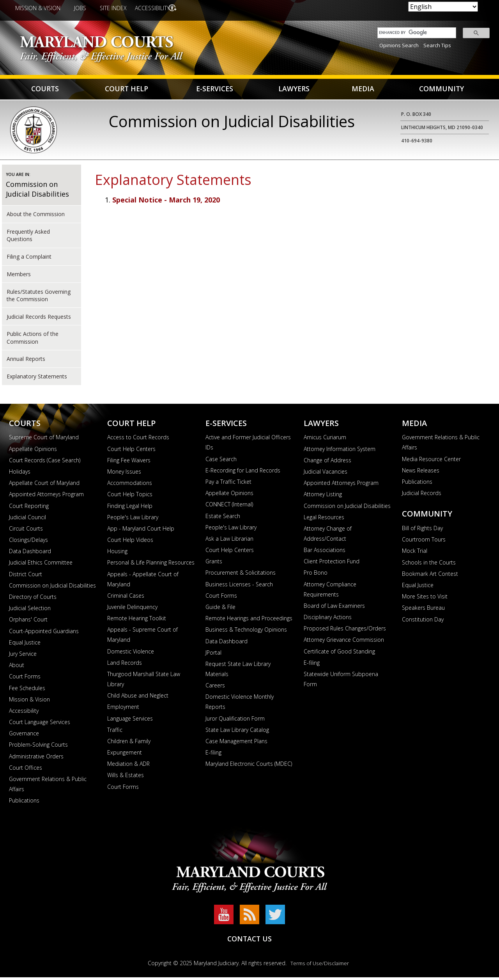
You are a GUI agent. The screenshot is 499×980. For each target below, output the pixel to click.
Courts (45, 90)
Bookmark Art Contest (430, 576)
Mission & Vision (38, 8)
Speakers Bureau (423, 610)
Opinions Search (399, 45)
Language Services (130, 721)
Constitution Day (423, 622)
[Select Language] (443, 7)
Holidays (20, 474)
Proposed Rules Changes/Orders (345, 631)
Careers (215, 688)
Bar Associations (325, 553)
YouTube (224, 917)
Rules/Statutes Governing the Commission (39, 298)
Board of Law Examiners (334, 608)
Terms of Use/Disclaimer (320, 966)
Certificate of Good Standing (339, 654)
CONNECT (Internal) (229, 507)
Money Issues (124, 474)
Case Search (221, 462)
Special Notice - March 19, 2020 (166, 202)
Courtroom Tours (424, 542)
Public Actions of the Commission (33, 340)
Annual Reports (26, 361)
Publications (24, 803)
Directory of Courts (33, 599)
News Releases (421, 473)
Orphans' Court (28, 622)
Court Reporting (29, 508)
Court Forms (25, 679)
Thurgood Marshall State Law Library (144, 682)
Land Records (125, 665)
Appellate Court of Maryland (44, 486)
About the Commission (36, 217)
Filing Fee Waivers (129, 463)
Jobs (80, 8)
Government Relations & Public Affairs (48, 787)
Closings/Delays (28, 542)
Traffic (115, 732)
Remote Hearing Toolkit (137, 621)
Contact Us (249, 941)
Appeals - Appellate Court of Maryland (143, 582)
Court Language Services (40, 725)
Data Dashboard (30, 554)
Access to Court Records (138, 440)
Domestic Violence (131, 654)
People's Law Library (133, 520)
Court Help (127, 90)
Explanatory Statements (37, 379)
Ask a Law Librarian (229, 541)
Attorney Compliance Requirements (330, 592)
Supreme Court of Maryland (44, 440)
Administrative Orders (36, 759)
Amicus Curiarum (325, 440)
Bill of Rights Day (422, 531)
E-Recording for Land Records (243, 473)
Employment (123, 709)
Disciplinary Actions (328, 620)
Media (363, 90)
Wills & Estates (126, 778)
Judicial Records (422, 496)
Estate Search (223, 518)
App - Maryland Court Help (141, 531)
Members (19, 277)
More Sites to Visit (425, 599)
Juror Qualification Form (235, 721)
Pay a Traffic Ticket (228, 484)
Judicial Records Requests (39, 319)
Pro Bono (316, 575)
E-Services (215, 90)
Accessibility (155, 8)
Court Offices (26, 770)
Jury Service (23, 656)
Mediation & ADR (128, 766)
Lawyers (294, 90)
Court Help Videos (130, 542)
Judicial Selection (30, 611)
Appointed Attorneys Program (46, 497)
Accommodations (130, 486)
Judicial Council (27, 520)
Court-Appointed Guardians (44, 634)
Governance (24, 736)
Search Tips (437, 45)
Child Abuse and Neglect (138, 698)
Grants (214, 564)
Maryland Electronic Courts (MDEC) (249, 766)
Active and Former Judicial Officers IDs (248, 445)
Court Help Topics (130, 497)
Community (441, 90)
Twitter (275, 917)
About (17, 668)
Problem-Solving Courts (38, 747)
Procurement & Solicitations (241, 575)
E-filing (213, 755)
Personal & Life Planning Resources (151, 565)
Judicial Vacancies (326, 474)
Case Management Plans (236, 744)
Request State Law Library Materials (238, 672)
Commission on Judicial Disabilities (37, 192)
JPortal (213, 655)
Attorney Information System (340, 452)
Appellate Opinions (33, 452)
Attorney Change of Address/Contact (328, 536)
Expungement (125, 755)
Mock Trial (415, 553)
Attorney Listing (323, 497)
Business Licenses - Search (239, 587)
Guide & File (220, 610)
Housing (117, 554)
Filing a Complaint (29, 259)
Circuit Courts (26, 531)
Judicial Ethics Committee (41, 565)
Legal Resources (324, 520)
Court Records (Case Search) (45, 463)
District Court (26, 577)
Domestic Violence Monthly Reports (240, 704)
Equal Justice (25, 645)
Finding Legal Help (130, 508)
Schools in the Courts (429, 565)
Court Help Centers (131, 452)
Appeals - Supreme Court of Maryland (142, 637)
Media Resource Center (431, 462)
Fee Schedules (27, 690)
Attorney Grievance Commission (344, 642)
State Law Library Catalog (237, 732)
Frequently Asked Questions (28, 238)
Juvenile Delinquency (132, 610)
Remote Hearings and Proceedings (249, 621)
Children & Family (129, 744)
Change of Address (327, 463)
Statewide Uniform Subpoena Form (341, 682)
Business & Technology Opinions (246, 632)
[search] (415, 33)
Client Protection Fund (332, 564)
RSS (249, 917)
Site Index (113, 8)
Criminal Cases (126, 598)
